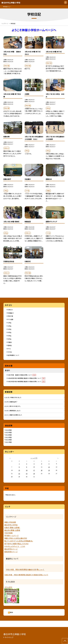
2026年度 (8, 430)
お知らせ (10, 310)
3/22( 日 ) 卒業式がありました (13, 397)
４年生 (10, 332)
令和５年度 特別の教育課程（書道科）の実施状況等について (27, 381)
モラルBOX (8, 587)
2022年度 (8, 440)
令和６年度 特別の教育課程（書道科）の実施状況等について (27, 378)
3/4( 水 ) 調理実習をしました (12, 411)
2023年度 (8, 437)
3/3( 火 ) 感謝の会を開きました (13, 415)
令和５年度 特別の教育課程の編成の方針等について (25, 569)
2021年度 (8, 442)
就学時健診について (13, 355)
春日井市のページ (11, 549)
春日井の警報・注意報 (12, 530)
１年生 (10, 323)
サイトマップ (9, 637)
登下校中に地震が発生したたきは (16, 544)
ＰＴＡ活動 (10, 319)
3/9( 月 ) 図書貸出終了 (11, 402)
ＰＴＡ (9, 349)
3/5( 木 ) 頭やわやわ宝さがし (12, 406)
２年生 (10, 326)
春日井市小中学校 (11, 525)
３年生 (10, 329)
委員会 (10, 345)
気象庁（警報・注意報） (12, 528)
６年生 (10, 339)
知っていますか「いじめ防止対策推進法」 (19, 541)
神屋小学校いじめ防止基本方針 (16, 538)
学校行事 (10, 316)
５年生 (10, 336)
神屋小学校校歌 (10, 522)
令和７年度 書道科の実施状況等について (22, 375)
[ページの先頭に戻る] (65, 641)
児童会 (10, 342)
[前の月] (10, 458)
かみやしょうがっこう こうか (15, 546)
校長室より (11, 313)
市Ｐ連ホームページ (11, 535)
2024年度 (8, 435)
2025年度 (8, 432)
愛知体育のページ (11, 552)
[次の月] (58, 458)
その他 (10, 352)
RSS (11, 612)
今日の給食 (8, 533)
